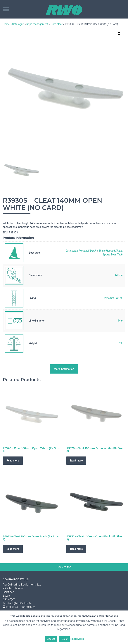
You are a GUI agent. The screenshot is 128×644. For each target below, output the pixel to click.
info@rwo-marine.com (21, 607)
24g (121, 343)
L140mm (118, 275)
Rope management (37, 24)
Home (6, 24)
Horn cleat (56, 24)
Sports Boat (109, 255)
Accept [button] (51, 639)
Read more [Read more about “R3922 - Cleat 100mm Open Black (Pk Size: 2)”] (13, 549)
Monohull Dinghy (88, 251)
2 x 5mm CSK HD (114, 298)
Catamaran (72, 251)
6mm (121, 321)
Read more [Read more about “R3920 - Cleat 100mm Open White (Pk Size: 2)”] (76, 461)
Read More (77, 639)
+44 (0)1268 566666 (18, 603)
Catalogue (18, 24)
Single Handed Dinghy (111, 251)
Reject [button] (64, 639)
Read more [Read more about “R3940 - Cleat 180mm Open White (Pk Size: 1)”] (13, 461)
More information (64, 369)
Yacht (120, 255)
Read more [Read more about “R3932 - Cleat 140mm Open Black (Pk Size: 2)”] (76, 549)
